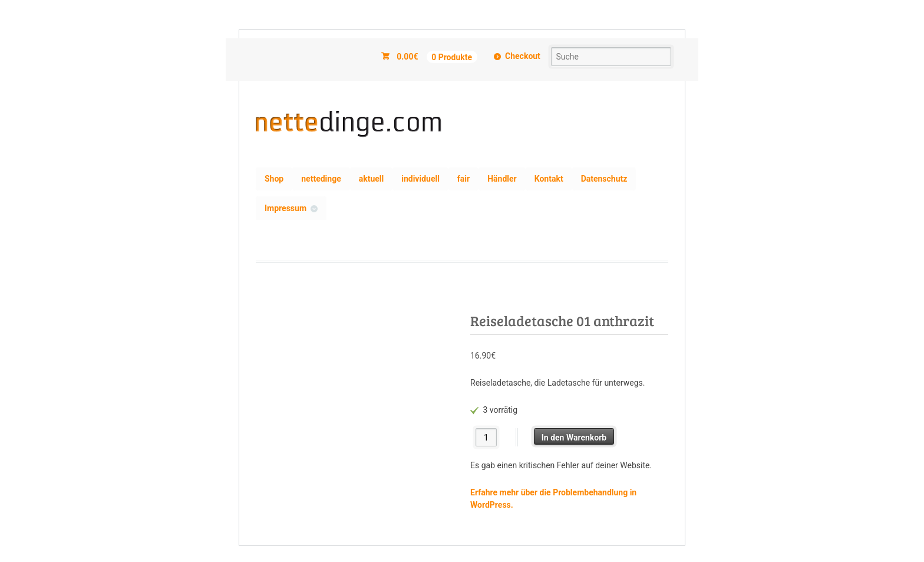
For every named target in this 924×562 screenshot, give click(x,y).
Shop (274, 179)
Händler (502, 179)
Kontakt (549, 179)
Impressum (286, 208)
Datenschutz (604, 179)
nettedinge (321, 179)
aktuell (372, 179)
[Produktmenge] (486, 437)
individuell (420, 179)
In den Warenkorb (574, 438)
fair (463, 179)
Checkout (523, 56)
